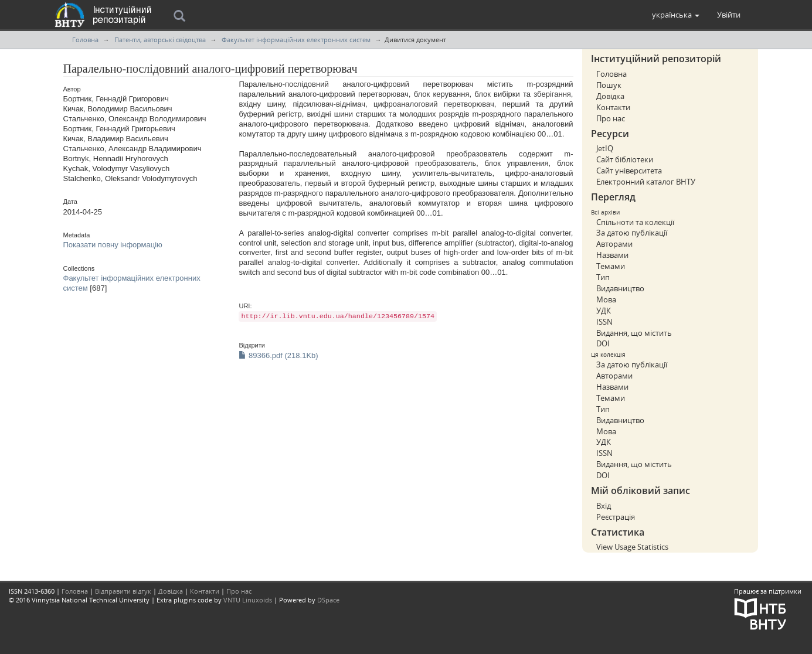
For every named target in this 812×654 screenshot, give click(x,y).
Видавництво (620, 288)
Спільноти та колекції (635, 222)
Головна (85, 40)
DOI (603, 343)
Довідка (610, 96)
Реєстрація (616, 517)
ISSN (604, 322)
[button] (676, 15)
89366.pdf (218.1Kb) (278, 355)
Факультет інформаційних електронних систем (296, 40)
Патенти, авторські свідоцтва (160, 40)
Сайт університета (629, 171)
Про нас (611, 118)
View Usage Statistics (632, 547)
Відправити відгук (123, 591)
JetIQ (605, 148)
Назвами (612, 255)
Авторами (614, 244)
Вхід (604, 506)
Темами (611, 266)
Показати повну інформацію (113, 245)
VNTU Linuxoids (248, 600)
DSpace (328, 600)
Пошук (609, 85)
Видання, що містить (634, 333)
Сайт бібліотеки (625, 159)
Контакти (613, 107)
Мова (606, 299)
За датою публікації (632, 233)
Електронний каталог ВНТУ (646, 182)
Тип (603, 277)
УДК (604, 311)
